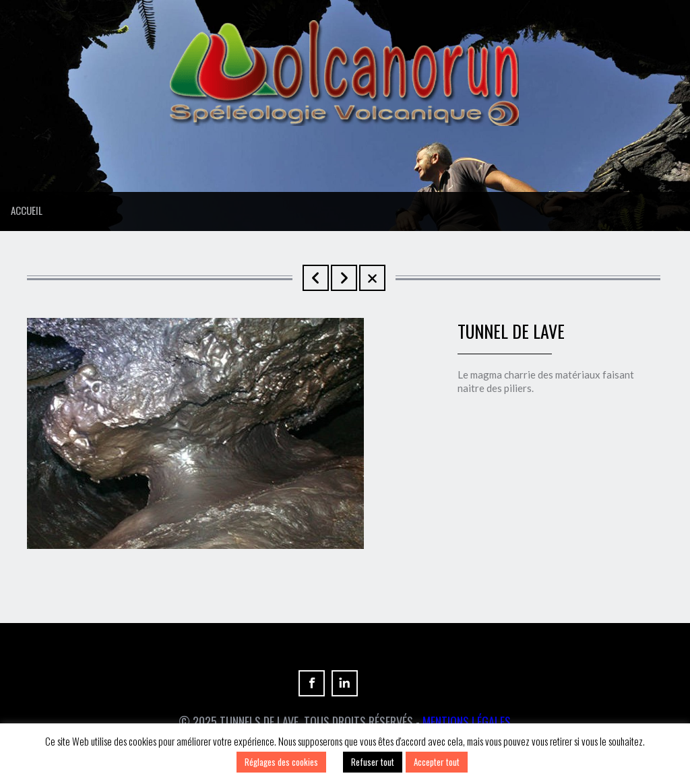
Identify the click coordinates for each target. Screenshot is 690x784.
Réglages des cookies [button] (281, 762)
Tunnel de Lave (316, 278)
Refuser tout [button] (373, 762)
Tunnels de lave (344, 278)
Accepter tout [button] (437, 762)
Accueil (27, 210)
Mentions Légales (467, 721)
